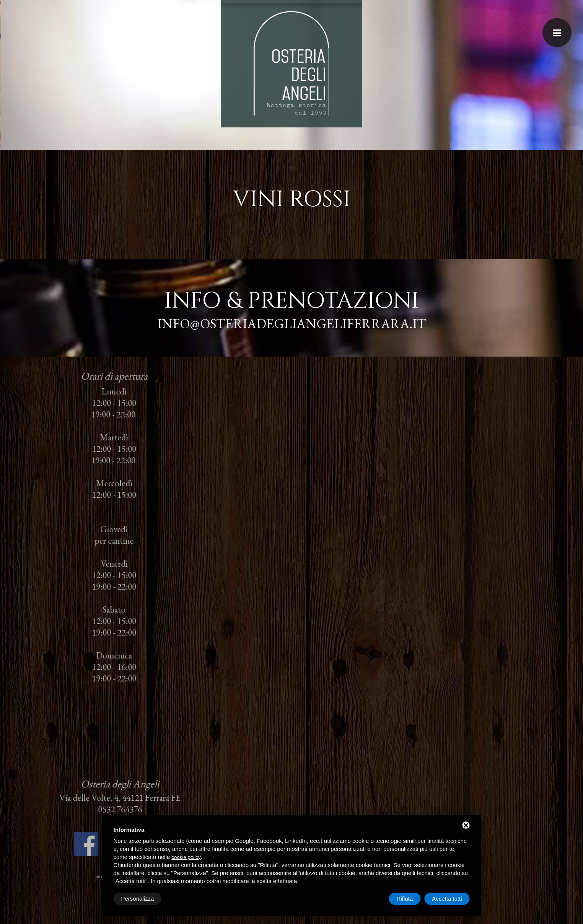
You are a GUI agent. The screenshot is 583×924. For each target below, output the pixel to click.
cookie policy (186, 857)
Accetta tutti (447, 899)
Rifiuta (405, 899)
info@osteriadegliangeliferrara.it (290, 323)
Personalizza (138, 899)
